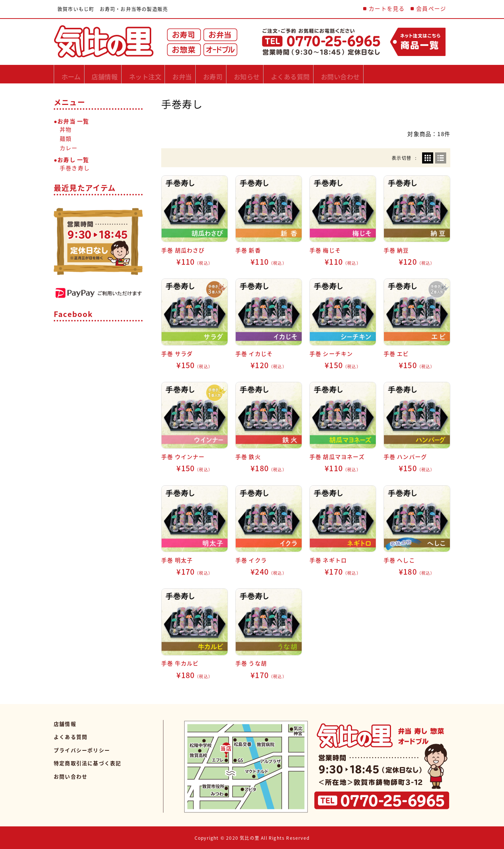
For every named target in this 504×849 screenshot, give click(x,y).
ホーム (74, 74)
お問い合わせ (417, 74)
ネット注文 (169, 74)
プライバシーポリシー (82, 750)
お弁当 (217, 74)
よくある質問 (356, 74)
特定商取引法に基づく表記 (87, 763)
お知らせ (302, 74)
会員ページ (431, 9)
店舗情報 (118, 74)
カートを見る (387, 9)
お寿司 (258, 74)
